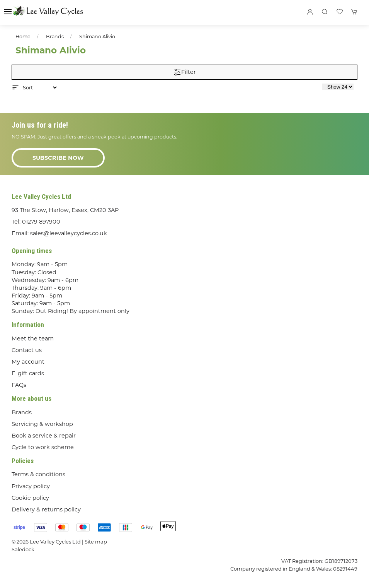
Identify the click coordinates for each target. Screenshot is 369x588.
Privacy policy (31, 486)
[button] (8, 12)
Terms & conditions (38, 474)
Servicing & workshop (42, 424)
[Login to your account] (310, 12)
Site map (96, 542)
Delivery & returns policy (46, 509)
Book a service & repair (44, 436)
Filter (185, 72)
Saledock (23, 549)
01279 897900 (41, 222)
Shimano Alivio (97, 37)
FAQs (19, 385)
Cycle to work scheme (43, 447)
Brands (55, 37)
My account (28, 362)
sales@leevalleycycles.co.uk (69, 233)
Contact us (27, 350)
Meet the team (33, 338)
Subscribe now (58, 158)
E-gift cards (28, 373)
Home (23, 37)
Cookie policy (30, 498)
